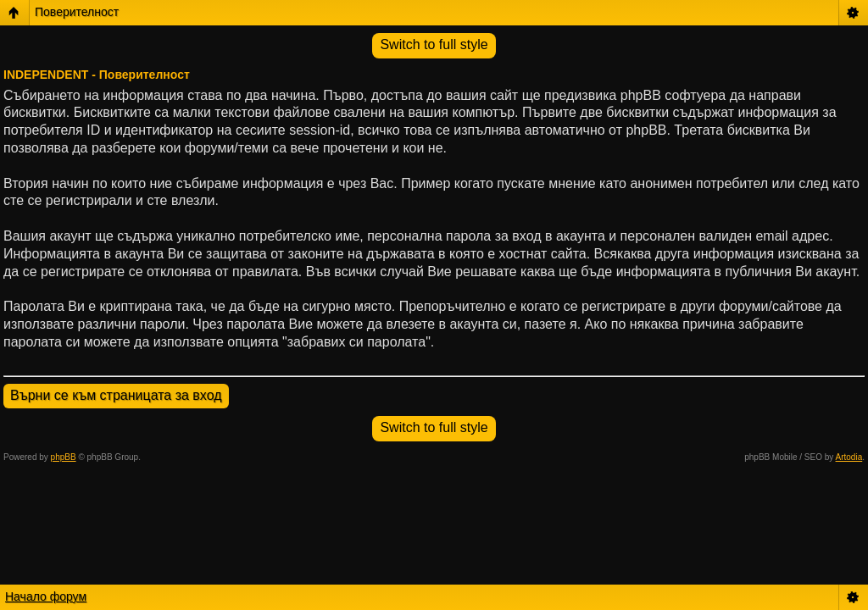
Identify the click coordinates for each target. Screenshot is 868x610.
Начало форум (46, 596)
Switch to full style (434, 44)
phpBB (64, 457)
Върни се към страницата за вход (116, 395)
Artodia (849, 457)
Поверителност (77, 12)
